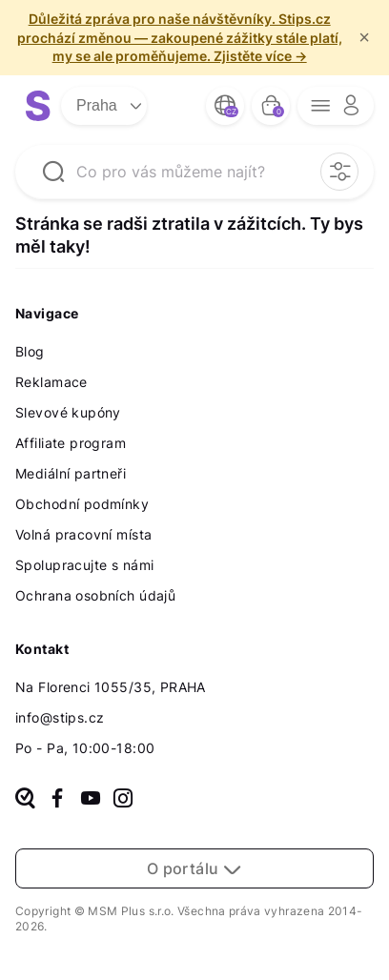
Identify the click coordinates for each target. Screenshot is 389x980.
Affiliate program (71, 443)
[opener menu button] (336, 106)
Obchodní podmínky (82, 504)
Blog (30, 351)
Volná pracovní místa (83, 534)
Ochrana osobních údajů (95, 595)
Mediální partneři (71, 473)
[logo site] (38, 106)
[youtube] (91, 800)
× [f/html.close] (364, 37)
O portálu (195, 868)
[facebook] (57, 800)
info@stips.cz (60, 717)
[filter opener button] (339, 172)
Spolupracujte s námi (84, 565)
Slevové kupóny (68, 412)
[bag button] (271, 106)
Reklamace (51, 382)
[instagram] (123, 800)
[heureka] (25, 800)
